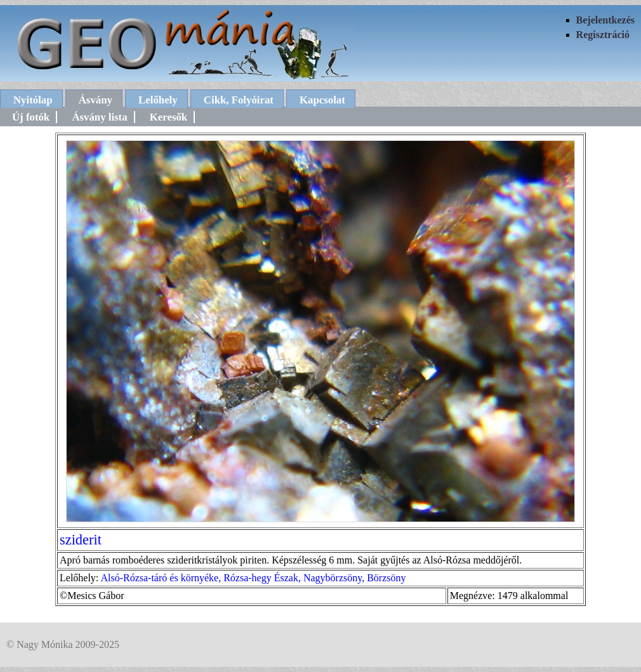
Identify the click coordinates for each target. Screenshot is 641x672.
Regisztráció (603, 35)
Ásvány (96, 100)
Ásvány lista (99, 117)
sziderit (81, 540)
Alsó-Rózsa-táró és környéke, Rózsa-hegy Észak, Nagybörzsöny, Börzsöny (253, 578)
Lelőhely (158, 100)
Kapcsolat (322, 100)
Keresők (169, 117)
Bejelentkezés (605, 20)
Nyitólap (33, 100)
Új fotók (31, 117)
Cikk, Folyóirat (239, 100)
